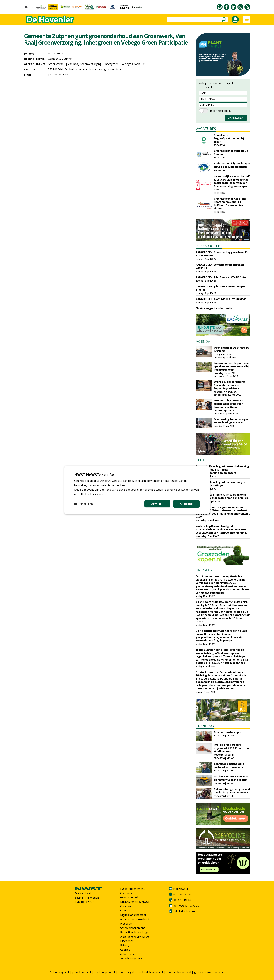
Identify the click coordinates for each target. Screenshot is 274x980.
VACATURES (206, 129)
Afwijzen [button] (157, 504)
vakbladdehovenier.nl (150, 972)
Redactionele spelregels (135, 932)
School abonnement (133, 928)
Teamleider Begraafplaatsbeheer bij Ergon (229, 138)
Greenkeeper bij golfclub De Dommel (231, 152)
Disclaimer (127, 941)
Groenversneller (130, 897)
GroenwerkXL (56, 64)
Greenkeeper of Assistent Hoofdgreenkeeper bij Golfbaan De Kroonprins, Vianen (230, 204)
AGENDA (203, 341)
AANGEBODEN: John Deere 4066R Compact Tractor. (221, 288)
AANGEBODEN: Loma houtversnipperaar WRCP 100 (220, 266)
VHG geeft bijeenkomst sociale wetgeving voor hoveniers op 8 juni (228, 404)
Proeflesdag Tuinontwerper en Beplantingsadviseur (231, 421)
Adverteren (127, 954)
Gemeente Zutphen (60, 59)
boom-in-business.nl (178, 972)
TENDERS (204, 460)
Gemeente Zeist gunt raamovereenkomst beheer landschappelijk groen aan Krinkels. (222, 496)
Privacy (125, 945)
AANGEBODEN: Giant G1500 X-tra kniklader (222, 299)
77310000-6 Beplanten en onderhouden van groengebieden (86, 69)
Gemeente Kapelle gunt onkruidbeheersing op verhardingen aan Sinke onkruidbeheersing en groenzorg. (222, 470)
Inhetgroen (111, 64)
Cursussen (127, 906)
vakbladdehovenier (185, 911)
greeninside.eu (203, 972)
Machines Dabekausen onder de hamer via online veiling (232, 778)
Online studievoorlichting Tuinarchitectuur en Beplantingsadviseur (229, 385)
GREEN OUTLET (209, 246)
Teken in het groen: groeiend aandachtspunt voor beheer (232, 791)
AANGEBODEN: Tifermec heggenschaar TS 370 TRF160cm (222, 254)
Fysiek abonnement (132, 889)
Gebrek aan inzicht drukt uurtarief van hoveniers (229, 765)
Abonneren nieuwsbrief (135, 919)
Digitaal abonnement (133, 915)
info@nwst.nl (181, 889)
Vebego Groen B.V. (133, 64)
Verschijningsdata (131, 958)
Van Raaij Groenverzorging (85, 64)
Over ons (126, 893)
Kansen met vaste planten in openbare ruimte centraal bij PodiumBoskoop (232, 366)
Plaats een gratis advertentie (214, 308)
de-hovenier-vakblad (186, 905)
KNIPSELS (204, 570)
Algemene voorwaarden (135, 936)
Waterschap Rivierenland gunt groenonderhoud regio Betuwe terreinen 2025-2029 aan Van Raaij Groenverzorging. (221, 529)
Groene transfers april (227, 732)
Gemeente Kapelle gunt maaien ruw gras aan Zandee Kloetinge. (221, 484)
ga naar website (58, 74)
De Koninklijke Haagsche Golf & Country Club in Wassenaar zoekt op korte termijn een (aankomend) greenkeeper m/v (232, 183)
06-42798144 (182, 900)
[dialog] (137, 490)
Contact (125, 910)
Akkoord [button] (186, 504)
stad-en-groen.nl (104, 972)
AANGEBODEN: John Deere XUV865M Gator (221, 277)
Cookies (125, 950)
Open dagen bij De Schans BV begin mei (232, 349)
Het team (126, 923)
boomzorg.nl (126, 972)
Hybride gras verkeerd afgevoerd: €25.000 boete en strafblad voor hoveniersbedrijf (231, 750)
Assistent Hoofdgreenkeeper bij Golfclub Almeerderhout (232, 165)
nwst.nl (220, 972)
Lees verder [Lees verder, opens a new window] (98, 494)
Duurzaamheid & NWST (135, 902)
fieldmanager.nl (59, 972)
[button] (84, 504)
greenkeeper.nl (81, 972)
